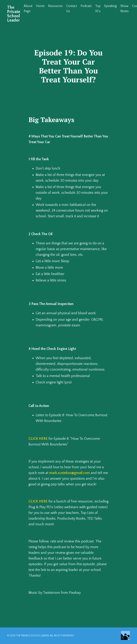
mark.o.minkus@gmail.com (70, 473)
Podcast (86, 6)
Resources (55, 6)
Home (40, 6)
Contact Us (72, 9)
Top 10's (98, 9)
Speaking (111, 6)
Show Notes (125, 9)
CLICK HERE (38, 439)
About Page (28, 9)
